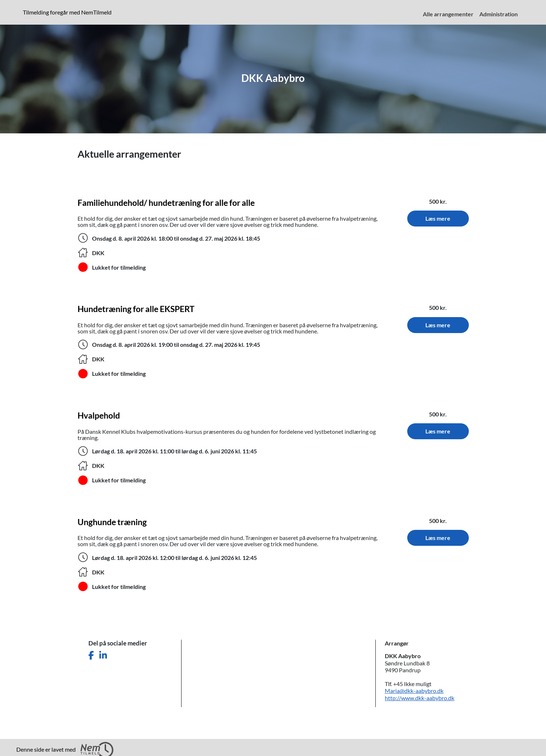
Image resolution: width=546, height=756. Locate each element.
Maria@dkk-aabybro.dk (414, 691)
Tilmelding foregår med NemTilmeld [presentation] (67, 12)
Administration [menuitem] (499, 14)
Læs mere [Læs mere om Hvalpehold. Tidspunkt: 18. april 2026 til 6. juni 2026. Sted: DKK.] (438, 431)
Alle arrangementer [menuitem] (448, 14)
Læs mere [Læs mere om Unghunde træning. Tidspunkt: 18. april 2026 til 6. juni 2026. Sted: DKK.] (438, 538)
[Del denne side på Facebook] (91, 655)
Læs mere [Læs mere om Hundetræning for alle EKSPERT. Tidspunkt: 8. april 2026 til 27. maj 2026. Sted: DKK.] (438, 325)
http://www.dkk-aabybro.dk (420, 698)
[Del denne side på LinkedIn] (103, 655)
